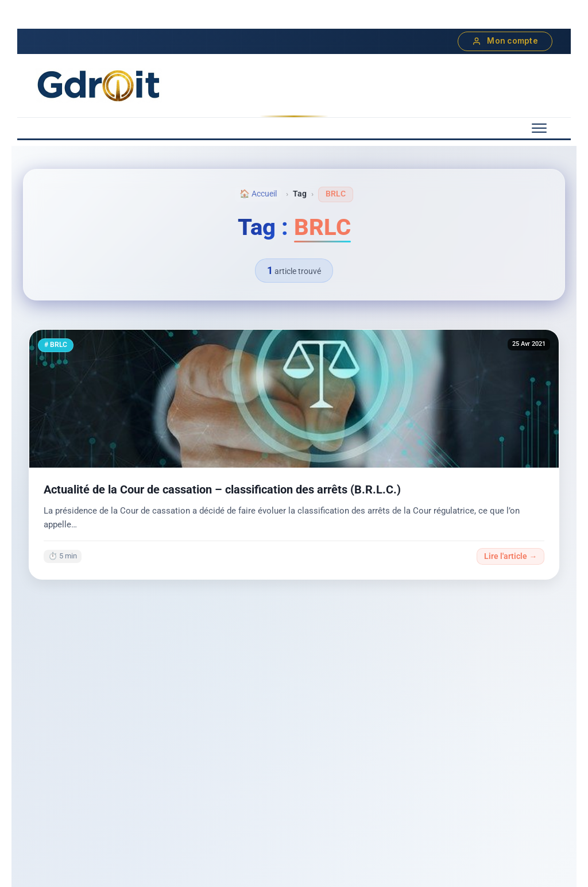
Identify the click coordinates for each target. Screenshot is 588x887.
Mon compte (505, 41)
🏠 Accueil (258, 194)
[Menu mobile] (539, 128)
